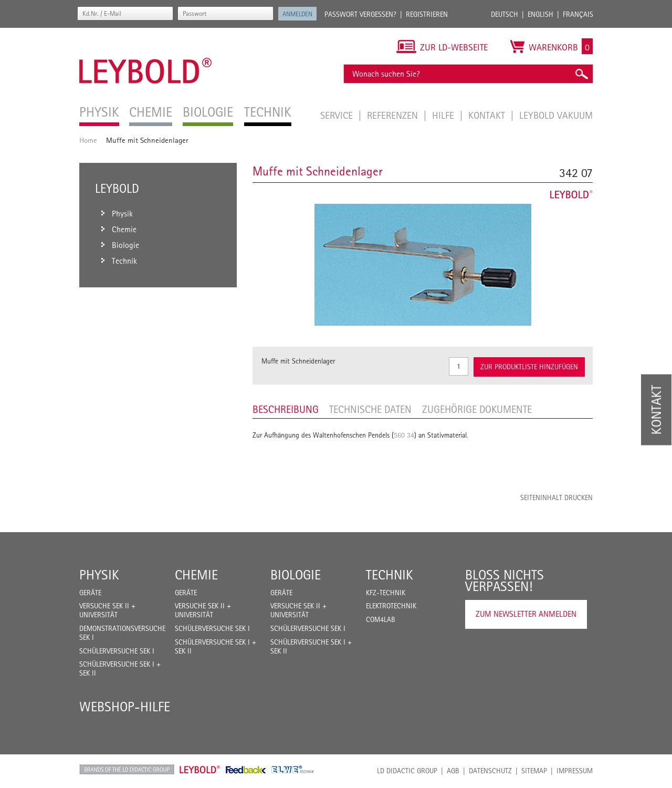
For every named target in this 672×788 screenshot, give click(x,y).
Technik (390, 575)
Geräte (90, 593)
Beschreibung (286, 409)
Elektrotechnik (391, 606)
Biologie (296, 575)
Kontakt (488, 115)
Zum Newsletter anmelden (526, 614)
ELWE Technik (293, 770)
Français (578, 14)
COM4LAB (381, 619)
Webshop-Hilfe (125, 707)
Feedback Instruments (246, 770)
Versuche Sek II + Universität (107, 610)
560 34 (404, 435)
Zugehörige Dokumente (477, 409)
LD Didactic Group (407, 771)
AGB (453, 771)
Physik (99, 575)
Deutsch (505, 14)
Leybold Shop (200, 770)
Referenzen (394, 115)
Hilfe (444, 115)
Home (88, 140)
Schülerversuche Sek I (117, 651)
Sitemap (534, 771)
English (540, 14)
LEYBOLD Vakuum (556, 115)
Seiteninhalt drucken (556, 497)
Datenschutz (490, 771)
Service (338, 115)
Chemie (196, 575)
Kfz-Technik (386, 593)
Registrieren (427, 14)
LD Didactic (127, 770)
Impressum (575, 771)
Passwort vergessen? (360, 14)
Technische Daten (370, 409)
